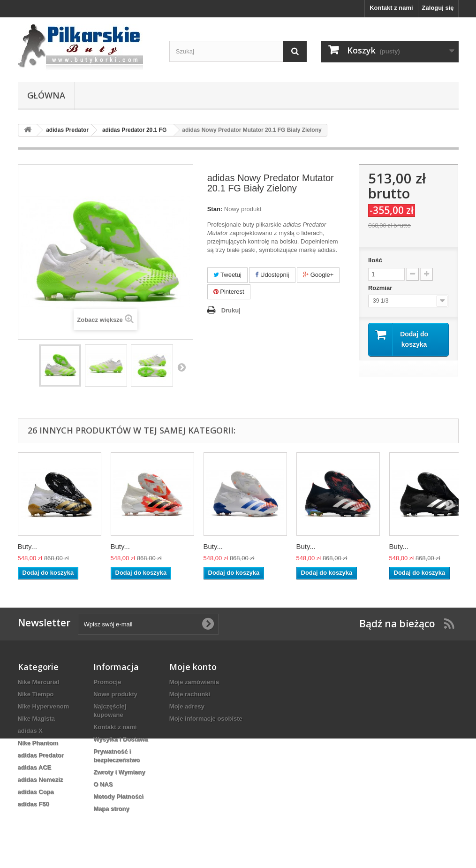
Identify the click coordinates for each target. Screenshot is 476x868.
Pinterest (229, 292)
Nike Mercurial (39, 682)
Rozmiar (381, 288)
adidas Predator (41, 755)
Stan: (215, 209)
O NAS (103, 784)
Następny (181, 367)
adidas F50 (34, 804)
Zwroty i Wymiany (119, 772)
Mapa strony (111, 809)
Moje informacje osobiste (206, 719)
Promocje (107, 682)
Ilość (375, 260)
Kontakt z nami (391, 8)
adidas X (30, 731)
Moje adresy (187, 706)
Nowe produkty (115, 694)
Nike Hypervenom (44, 706)
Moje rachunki (190, 694)
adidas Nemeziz (41, 780)
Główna (46, 95)
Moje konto (193, 667)
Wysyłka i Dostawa (121, 739)
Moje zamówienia (194, 682)
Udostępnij (272, 275)
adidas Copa (36, 792)
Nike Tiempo (36, 694)
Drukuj (231, 310)
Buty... (27, 546)
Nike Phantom (38, 743)
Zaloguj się (438, 8)
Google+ (318, 275)
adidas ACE (35, 767)
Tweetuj (227, 275)
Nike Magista (36, 719)
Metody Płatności (118, 796)
